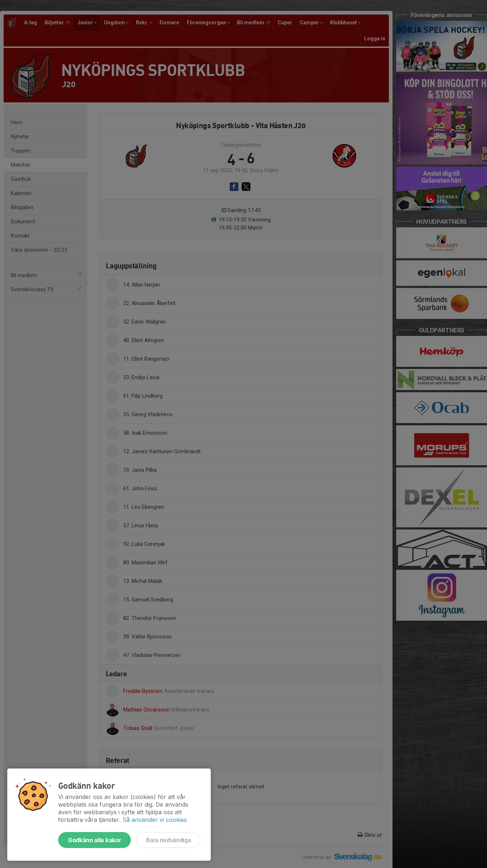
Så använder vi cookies (155, 820)
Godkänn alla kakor (94, 840)
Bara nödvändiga (168, 840)
